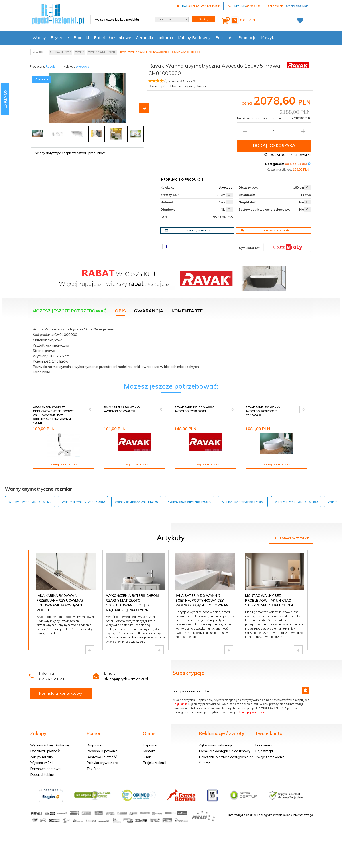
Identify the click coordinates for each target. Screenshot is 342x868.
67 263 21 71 (52, 679)
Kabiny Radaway (194, 38)
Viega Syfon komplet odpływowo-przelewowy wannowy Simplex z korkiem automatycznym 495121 (53, 415)
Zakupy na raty (42, 757)
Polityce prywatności (250, 712)
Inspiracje (150, 745)
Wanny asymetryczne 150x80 (243, 502)
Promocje (247, 38)
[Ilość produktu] (274, 131)
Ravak (50, 66)
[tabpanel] (171, 350)
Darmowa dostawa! (46, 769)
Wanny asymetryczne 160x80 (296, 502)
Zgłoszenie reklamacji (215, 745)
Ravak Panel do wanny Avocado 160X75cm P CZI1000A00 (263, 411)
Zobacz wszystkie (291, 538)
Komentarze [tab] (187, 311)
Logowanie (264, 745)
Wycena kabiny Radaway (50, 745)
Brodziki (81, 38)
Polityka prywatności (102, 763)
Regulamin (180, 704)
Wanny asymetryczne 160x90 (189, 502)
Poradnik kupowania (102, 751)
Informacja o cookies (243, 815)
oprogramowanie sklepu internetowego (286, 815)
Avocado (83, 66)
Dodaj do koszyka (274, 146)
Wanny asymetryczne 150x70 (30, 502)
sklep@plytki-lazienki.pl (126, 679)
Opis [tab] (120, 311)
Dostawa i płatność (265, 230)
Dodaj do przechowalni (287, 155)
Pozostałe (225, 38)
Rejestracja (264, 751)
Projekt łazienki (154, 763)
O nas (147, 757)
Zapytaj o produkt (189, 230)
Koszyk (268, 38)
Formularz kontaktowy (61, 693)
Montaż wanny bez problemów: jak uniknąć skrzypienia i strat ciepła (269, 600)
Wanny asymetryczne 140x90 (83, 502)
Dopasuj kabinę (42, 775)
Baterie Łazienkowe (113, 38)
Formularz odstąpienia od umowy (225, 751)
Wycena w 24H (42, 763)
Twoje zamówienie (270, 757)
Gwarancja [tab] (149, 311)
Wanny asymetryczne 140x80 (136, 502)
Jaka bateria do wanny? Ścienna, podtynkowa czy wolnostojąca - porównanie (203, 600)
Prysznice (60, 38)
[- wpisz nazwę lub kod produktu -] (121, 19)
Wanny (39, 38)
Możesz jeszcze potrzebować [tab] (69, 311)
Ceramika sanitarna (155, 38)
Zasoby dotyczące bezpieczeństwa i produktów (69, 153)
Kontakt (149, 751)
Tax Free (93, 769)
